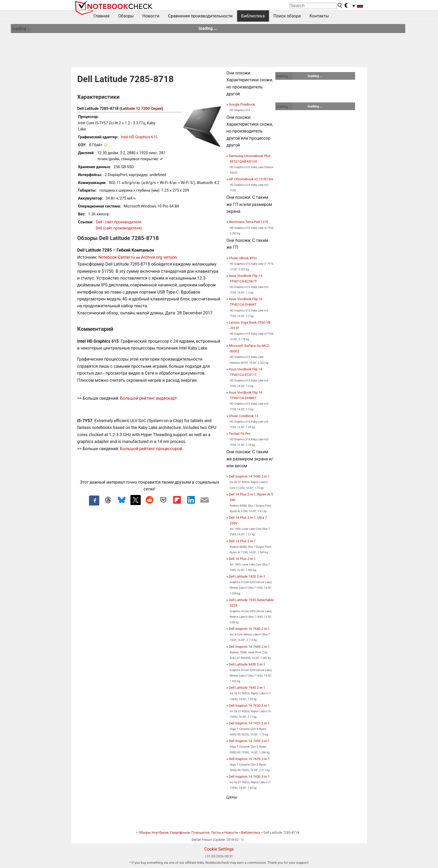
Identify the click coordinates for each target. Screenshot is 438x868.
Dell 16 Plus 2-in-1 (242, 559)
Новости (151, 16)
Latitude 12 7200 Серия (141, 109)
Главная (102, 16)
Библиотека (253, 16)
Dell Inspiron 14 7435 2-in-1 (249, 741)
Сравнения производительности (200, 16)
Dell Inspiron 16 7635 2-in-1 (249, 759)
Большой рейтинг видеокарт (149, 398)
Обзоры (126, 16)
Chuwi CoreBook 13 (244, 416)
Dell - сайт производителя (119, 222)
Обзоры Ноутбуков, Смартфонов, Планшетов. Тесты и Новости (188, 832)
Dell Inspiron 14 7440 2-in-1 (249, 476)
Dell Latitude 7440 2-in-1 (247, 688)
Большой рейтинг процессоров (151, 449)
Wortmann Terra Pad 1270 (249, 222)
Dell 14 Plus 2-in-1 (242, 541)
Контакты (319, 16)
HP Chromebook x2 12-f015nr (251, 179)
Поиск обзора (287, 16)
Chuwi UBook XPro (243, 258)
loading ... (21, 29)
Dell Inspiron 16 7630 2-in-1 (249, 706)
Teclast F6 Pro (239, 434)
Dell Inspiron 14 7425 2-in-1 (249, 723)
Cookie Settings (219, 849)
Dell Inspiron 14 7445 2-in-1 (249, 647)
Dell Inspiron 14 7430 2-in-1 (249, 777)
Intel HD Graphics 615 (139, 137)
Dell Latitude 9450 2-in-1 (247, 664)
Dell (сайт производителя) (119, 228)
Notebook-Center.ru (116, 257)
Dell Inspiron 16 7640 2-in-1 (249, 629)
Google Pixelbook (242, 104)
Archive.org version (159, 257)
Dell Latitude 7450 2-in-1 (247, 576)
